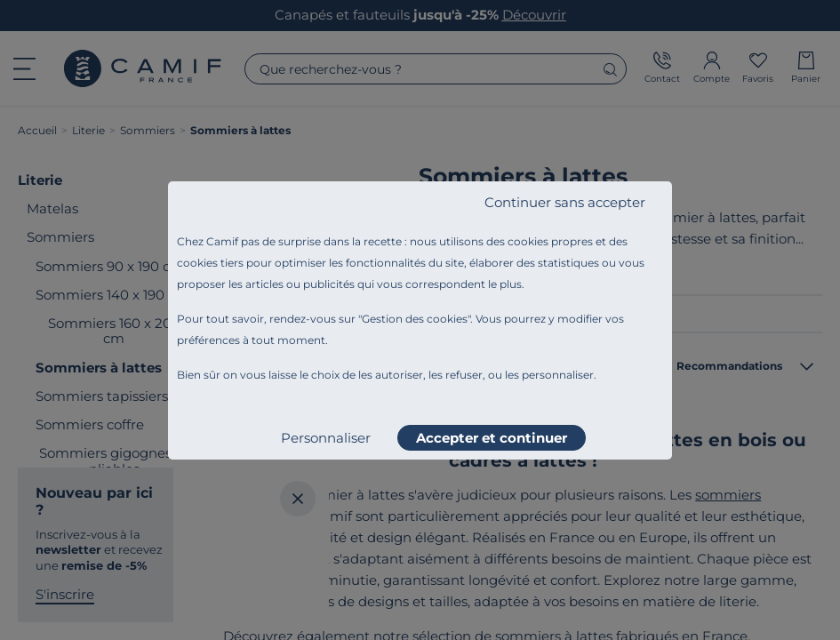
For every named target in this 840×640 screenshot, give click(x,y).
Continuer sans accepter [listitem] (565, 202)
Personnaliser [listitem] (326, 438)
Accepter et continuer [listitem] (492, 438)
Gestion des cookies (415, 319)
